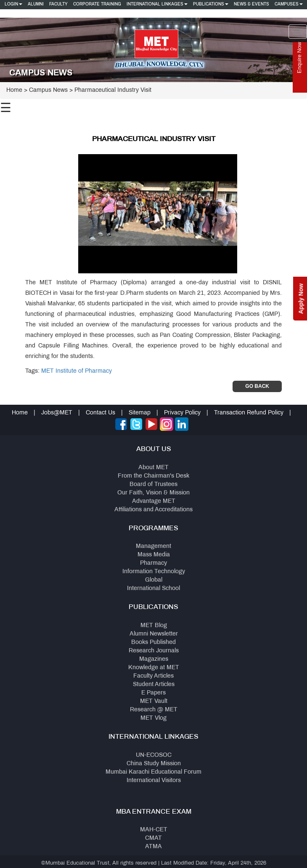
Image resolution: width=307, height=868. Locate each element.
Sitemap (140, 413)
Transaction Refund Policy (249, 413)
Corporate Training (97, 4)
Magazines (154, 659)
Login (13, 4)
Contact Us (101, 413)
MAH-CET (154, 830)
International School (153, 589)
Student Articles (154, 685)
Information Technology (154, 572)
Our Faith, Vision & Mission (153, 493)
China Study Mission (154, 764)
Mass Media (154, 555)
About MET (153, 468)
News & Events (251, 4)
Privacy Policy (182, 413)
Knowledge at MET (154, 668)
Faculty (58, 4)
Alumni (36, 4)
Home (14, 90)
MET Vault (154, 701)
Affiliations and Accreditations (153, 510)
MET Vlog (153, 718)
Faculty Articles (153, 676)
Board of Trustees (153, 485)
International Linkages (157, 4)
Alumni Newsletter (154, 634)
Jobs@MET (57, 413)
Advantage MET (154, 501)
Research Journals (154, 651)
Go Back (257, 386)
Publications (211, 4)
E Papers (153, 693)
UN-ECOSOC (154, 755)
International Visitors (154, 781)
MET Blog (154, 626)
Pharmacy (153, 563)
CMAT (153, 838)
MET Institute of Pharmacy (77, 371)
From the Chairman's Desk (153, 476)
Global (154, 580)
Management (153, 546)
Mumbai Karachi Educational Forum (153, 772)
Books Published (153, 642)
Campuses (289, 4)
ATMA (153, 847)
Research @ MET (154, 710)
